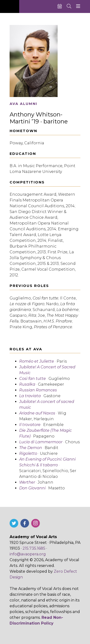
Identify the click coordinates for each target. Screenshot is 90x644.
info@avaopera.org (28, 554)
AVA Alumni (23, 104)
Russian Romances (38, 390)
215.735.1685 (34, 548)
